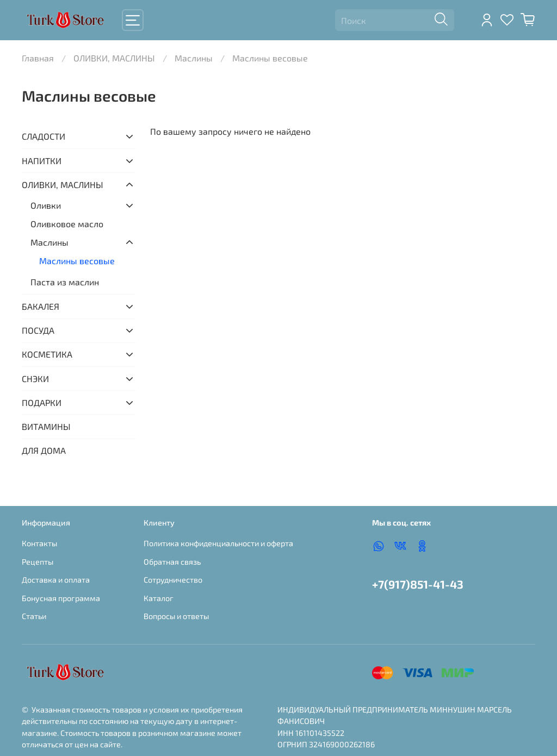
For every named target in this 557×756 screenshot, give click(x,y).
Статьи (34, 616)
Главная (38, 58)
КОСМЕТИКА (47, 354)
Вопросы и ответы (176, 616)
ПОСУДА (38, 330)
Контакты (39, 543)
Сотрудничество (173, 580)
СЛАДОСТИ (44, 136)
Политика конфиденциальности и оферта (218, 543)
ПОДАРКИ (42, 402)
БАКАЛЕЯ (41, 306)
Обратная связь (172, 562)
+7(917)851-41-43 (418, 584)
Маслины (194, 58)
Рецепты (38, 562)
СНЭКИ (35, 379)
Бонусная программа (61, 598)
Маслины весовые (77, 261)
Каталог (159, 598)
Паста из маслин (65, 282)
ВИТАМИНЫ (46, 426)
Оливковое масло (67, 224)
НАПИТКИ (42, 161)
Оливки (46, 205)
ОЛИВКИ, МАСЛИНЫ (114, 58)
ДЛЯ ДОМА (44, 450)
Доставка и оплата (56, 580)
